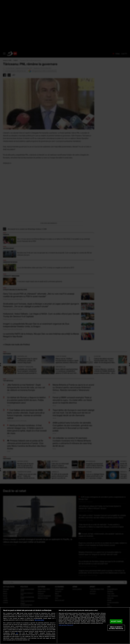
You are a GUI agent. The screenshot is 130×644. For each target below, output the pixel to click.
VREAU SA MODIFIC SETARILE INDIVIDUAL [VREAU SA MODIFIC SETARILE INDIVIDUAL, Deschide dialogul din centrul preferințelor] (116, 628)
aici (17, 633)
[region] (65, 626)
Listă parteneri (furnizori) (66, 625)
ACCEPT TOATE (116, 621)
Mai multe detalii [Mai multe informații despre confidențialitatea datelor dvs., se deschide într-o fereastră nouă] (39, 620)
